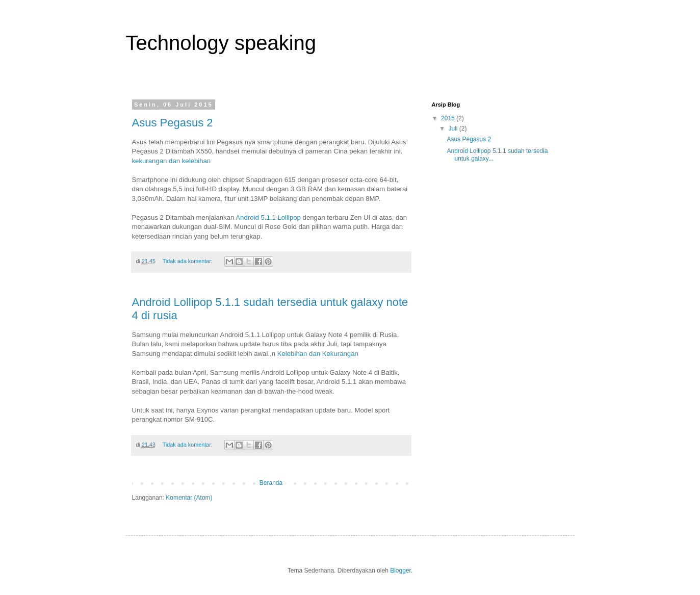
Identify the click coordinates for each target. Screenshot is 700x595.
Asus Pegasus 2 (173, 123)
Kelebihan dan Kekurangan (318, 354)
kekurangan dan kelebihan (172, 161)
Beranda (271, 483)
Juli (453, 128)
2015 (449, 118)
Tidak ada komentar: (188, 261)
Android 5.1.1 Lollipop (268, 217)
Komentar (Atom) (189, 498)
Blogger (400, 571)
